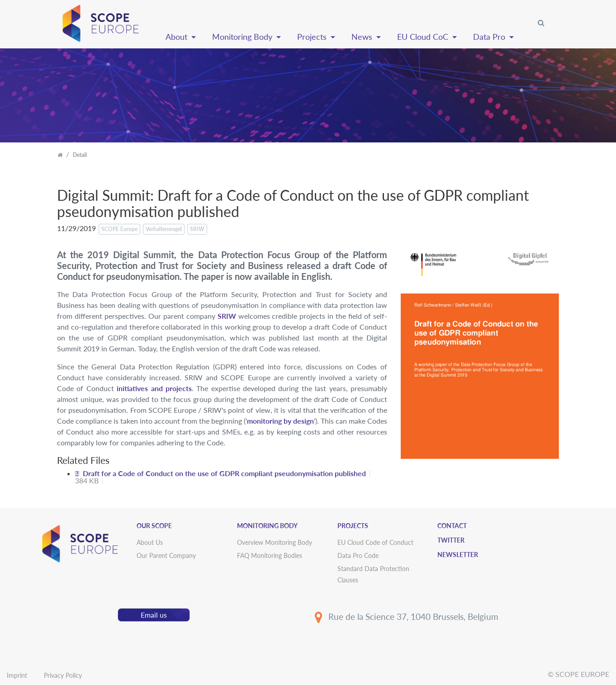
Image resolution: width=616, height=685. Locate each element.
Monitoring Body (243, 37)
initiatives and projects (154, 388)
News (363, 37)
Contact (452, 526)
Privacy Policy (63, 675)
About (178, 37)
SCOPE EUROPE (582, 674)
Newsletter (458, 555)
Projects (313, 37)
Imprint (17, 675)
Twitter (451, 540)
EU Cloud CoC (424, 37)
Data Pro (490, 37)
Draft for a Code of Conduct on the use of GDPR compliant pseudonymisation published (224, 473)
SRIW (227, 316)
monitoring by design (280, 421)
